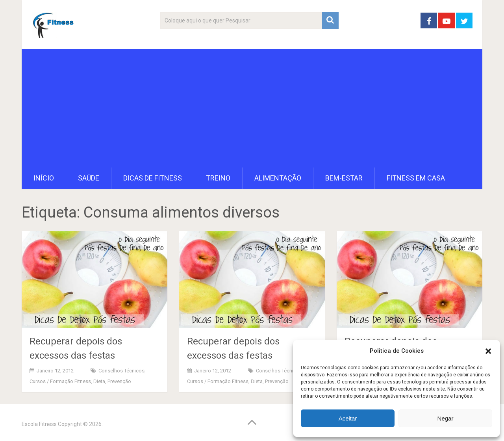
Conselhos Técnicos (121, 371)
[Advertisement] (252, 108)
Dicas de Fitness (153, 178)
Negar (446, 418)
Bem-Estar (344, 178)
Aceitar (348, 418)
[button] (488, 351)
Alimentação (278, 178)
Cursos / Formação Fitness (60, 381)
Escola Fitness (39, 424)
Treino (218, 178)
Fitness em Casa (416, 178)
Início (44, 178)
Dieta (99, 381)
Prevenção (119, 381)
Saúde (89, 178)
